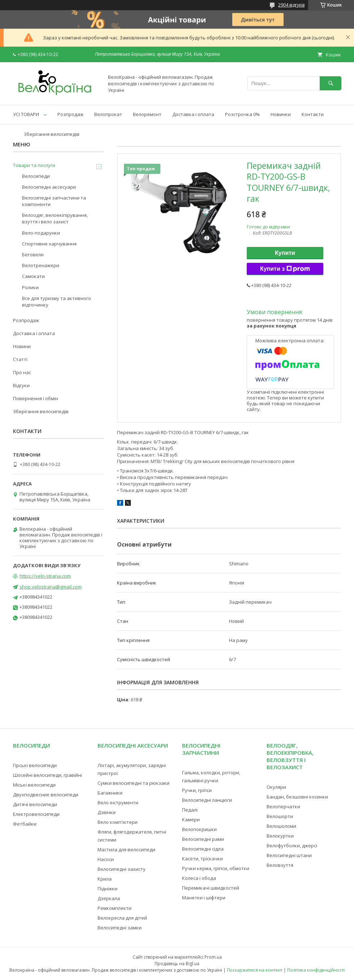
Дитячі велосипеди (35, 804)
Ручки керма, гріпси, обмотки (216, 868)
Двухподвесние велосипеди (46, 795)
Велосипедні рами (203, 839)
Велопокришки (199, 829)
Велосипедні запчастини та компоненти (54, 201)
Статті (20, 359)
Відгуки (21, 385)
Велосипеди (36, 176)
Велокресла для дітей (122, 918)
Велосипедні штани (289, 855)
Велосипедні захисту (122, 869)
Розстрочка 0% (242, 114)
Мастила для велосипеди (126, 850)
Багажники (110, 793)
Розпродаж (70, 114)
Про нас (22, 372)
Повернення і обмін (36, 398)
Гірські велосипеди (35, 765)
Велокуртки (280, 836)
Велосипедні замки (120, 928)
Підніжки (107, 889)
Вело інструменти (118, 803)
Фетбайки (25, 824)
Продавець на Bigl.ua (177, 964)
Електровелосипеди (36, 814)
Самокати (33, 276)
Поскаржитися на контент (255, 970)
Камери (191, 819)
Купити (285, 253)
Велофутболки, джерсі (292, 846)
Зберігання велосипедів (52, 134)
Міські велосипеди (34, 785)
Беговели (33, 254)
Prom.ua (213, 957)
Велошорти (280, 816)
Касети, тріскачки (202, 859)
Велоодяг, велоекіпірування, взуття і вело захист (55, 218)
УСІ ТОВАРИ (26, 114)
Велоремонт (147, 114)
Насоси (106, 859)
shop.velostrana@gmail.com (51, 587)
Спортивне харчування (49, 244)
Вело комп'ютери (118, 822)
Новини (22, 346)
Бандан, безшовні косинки (297, 797)
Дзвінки (107, 812)
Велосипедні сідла (203, 849)
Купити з (285, 269)
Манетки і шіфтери (204, 898)
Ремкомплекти (115, 908)
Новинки (281, 114)
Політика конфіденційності (316, 970)
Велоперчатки (283, 806)
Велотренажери (41, 265)
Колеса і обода (199, 878)
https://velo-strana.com (45, 576)
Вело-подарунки (41, 233)
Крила (105, 879)
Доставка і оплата (193, 114)
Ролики (30, 287)
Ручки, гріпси (197, 790)
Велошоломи (281, 826)
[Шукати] (331, 83)
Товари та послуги (34, 165)
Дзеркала (109, 898)
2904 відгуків (291, 5)
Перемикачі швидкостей (211, 888)
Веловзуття (280, 865)
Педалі (190, 810)
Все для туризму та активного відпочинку (57, 301)
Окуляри (276, 787)
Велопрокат (108, 114)
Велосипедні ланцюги (207, 800)
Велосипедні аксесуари (49, 187)
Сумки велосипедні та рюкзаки (133, 783)
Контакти (313, 114)
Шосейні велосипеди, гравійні (48, 775)
